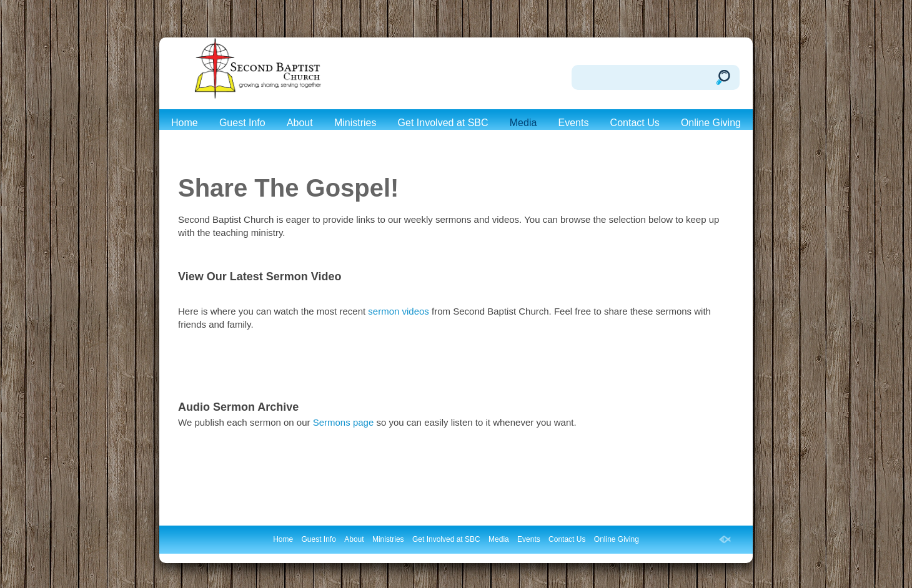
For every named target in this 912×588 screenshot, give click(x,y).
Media (523, 123)
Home (185, 123)
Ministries (355, 123)
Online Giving (711, 123)
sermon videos (400, 311)
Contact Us (635, 123)
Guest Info (242, 123)
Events (574, 123)
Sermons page (344, 422)
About (300, 123)
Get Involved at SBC (443, 123)
